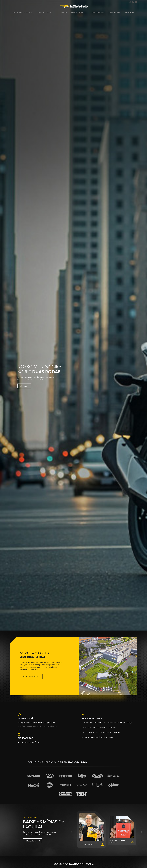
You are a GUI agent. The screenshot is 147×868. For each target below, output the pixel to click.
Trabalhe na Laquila (98, 13)
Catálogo (63, 13)
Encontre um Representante (23, 13)
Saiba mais (23, 386)
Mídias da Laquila (77, 13)
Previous (73, 832)
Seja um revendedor (44, 13)
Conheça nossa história (30, 677)
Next (140, 832)
